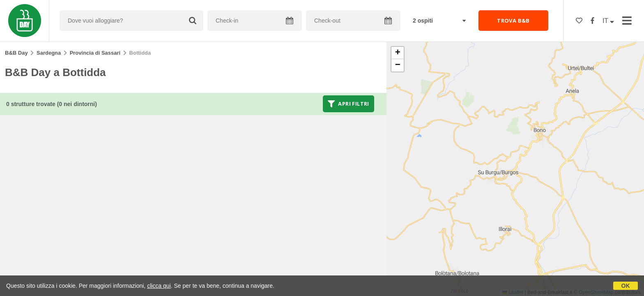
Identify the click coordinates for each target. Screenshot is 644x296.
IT (608, 21)
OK (626, 286)
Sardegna (49, 53)
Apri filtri (348, 104)
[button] (398, 53)
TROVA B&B (513, 21)
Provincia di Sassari (95, 53)
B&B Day (16, 53)
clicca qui (159, 286)
